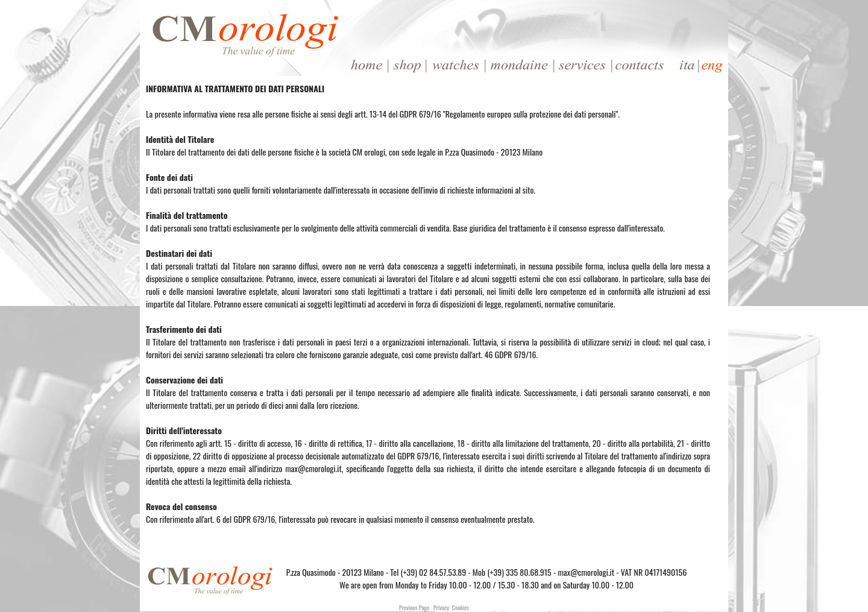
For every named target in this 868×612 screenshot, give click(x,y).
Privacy (441, 607)
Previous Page (414, 607)
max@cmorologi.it (586, 572)
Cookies (461, 607)
